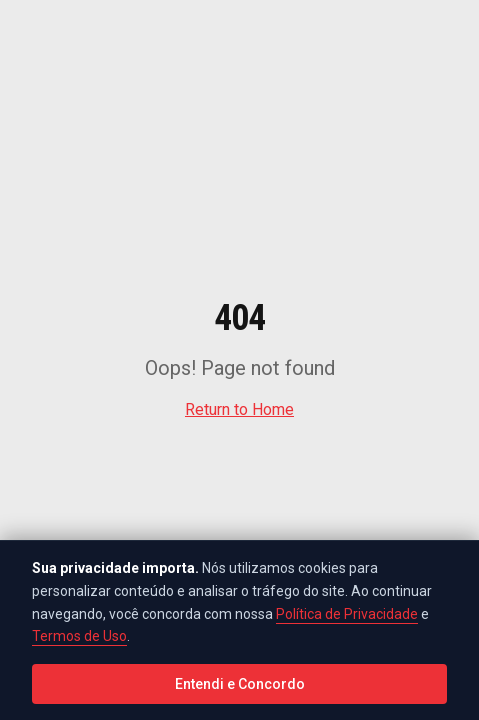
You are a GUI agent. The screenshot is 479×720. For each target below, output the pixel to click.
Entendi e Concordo (240, 684)
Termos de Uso (79, 636)
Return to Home (239, 409)
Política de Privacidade (347, 614)
